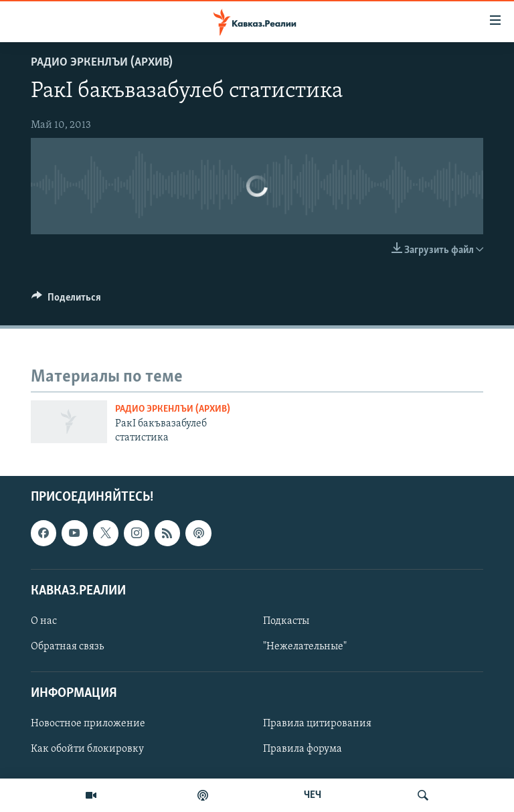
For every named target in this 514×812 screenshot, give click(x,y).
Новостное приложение (88, 724)
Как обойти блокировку (87, 750)
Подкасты (286, 621)
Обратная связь (67, 647)
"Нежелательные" (305, 647)
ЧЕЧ (313, 795)
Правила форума (303, 750)
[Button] (66, 301)
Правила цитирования (317, 724)
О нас (44, 621)
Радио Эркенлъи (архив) (102, 63)
